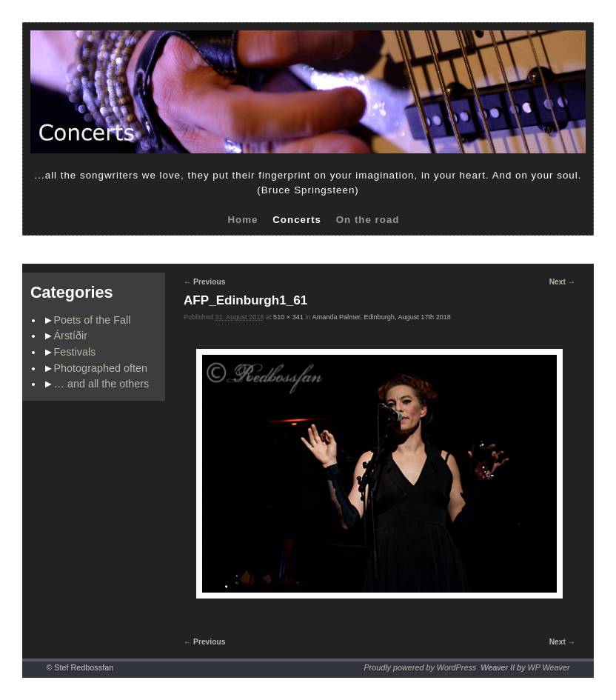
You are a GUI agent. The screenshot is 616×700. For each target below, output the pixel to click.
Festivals (75, 352)
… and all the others (102, 384)
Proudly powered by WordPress (420, 667)
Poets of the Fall (93, 320)
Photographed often (101, 368)
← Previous (204, 282)
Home (242, 220)
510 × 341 (288, 317)
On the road (368, 220)
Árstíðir (71, 336)
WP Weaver (549, 667)
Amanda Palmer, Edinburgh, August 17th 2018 (382, 317)
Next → (562, 282)
